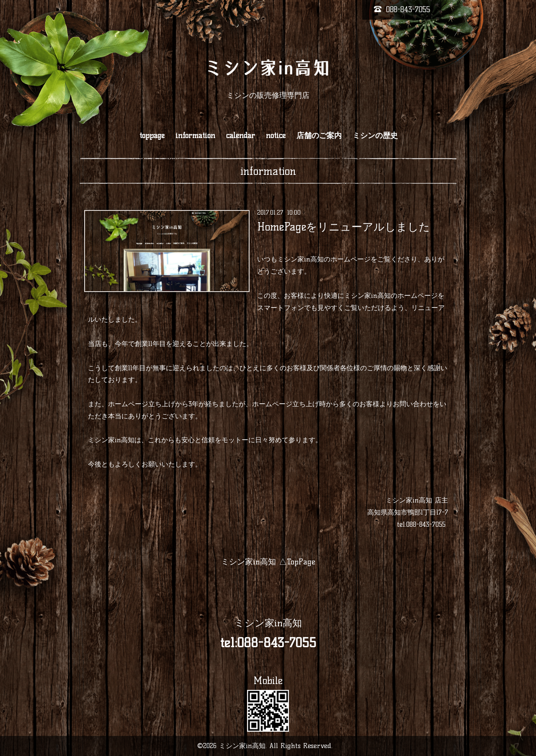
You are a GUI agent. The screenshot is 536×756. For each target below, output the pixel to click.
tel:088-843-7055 (421, 524)
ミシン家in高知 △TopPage (268, 562)
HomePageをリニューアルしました (344, 226)
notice (276, 136)
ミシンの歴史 (375, 136)
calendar (241, 136)
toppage (152, 136)
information (195, 136)
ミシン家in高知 (268, 623)
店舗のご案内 (319, 136)
